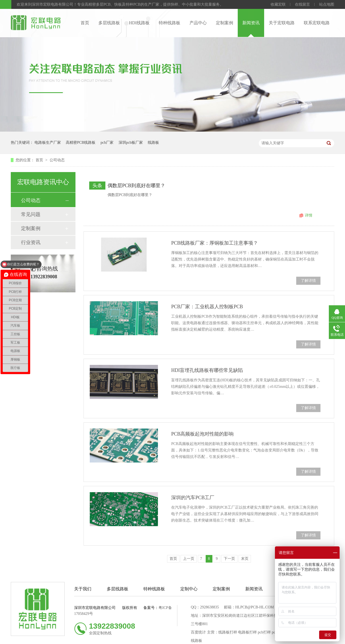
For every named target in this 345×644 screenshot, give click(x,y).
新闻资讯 (251, 23)
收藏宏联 (278, 4)
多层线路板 (109, 23)
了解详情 (308, 281)
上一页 (189, 559)
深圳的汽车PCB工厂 (193, 498)
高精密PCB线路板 (81, 143)
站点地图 (327, 4)
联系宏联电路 (317, 23)
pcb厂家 (107, 143)
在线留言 (302, 4)
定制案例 (225, 23)
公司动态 (57, 160)
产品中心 (198, 23)
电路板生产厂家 (48, 143)
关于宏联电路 (282, 23)
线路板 (153, 143)
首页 (85, 23)
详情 (309, 215)
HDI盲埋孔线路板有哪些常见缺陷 (207, 370)
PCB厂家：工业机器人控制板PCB (207, 307)
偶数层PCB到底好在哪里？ (136, 186)
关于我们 (83, 589)
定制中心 (189, 589)
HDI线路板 (139, 23)
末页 (245, 559)
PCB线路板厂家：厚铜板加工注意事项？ (215, 243)
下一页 (229, 559)
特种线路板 (170, 23)
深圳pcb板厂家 (131, 143)
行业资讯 (31, 242)
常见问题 (31, 214)
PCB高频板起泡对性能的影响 (202, 434)
